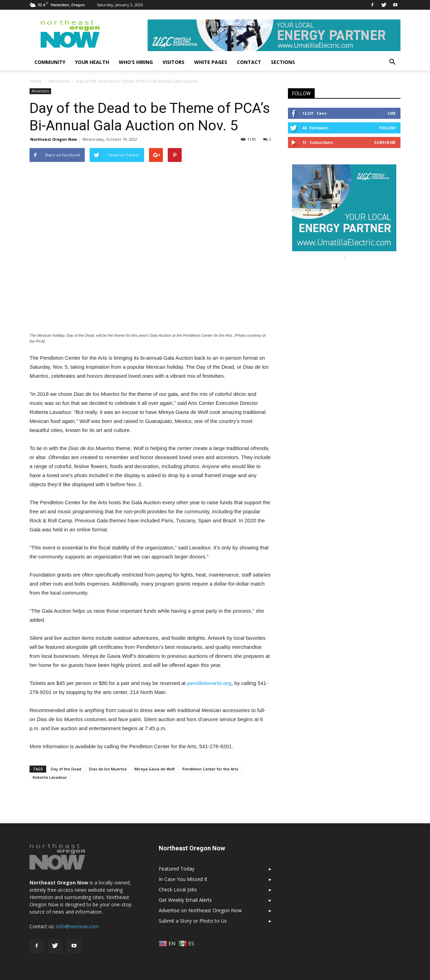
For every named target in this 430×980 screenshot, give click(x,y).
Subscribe (385, 142)
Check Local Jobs (178, 889)
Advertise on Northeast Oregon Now (200, 910)
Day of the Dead (66, 769)
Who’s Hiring (136, 62)
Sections (283, 62)
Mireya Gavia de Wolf (155, 769)
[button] (392, 62)
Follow (387, 128)
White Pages (211, 62)
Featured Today (177, 869)
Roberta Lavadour (50, 777)
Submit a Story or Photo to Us (193, 921)
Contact (249, 62)
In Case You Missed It (183, 879)
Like (392, 113)
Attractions (40, 91)
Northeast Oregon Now (53, 139)
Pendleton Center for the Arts (210, 769)
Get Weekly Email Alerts (185, 900)
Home (36, 81)
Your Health (92, 62)
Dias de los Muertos (108, 769)
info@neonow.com (78, 926)
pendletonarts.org (209, 683)
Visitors (173, 62)
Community (50, 62)
